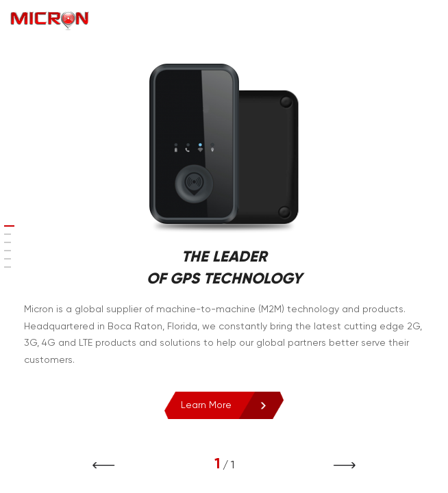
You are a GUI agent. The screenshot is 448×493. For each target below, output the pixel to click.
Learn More (200, 405)
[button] (339, 466)
